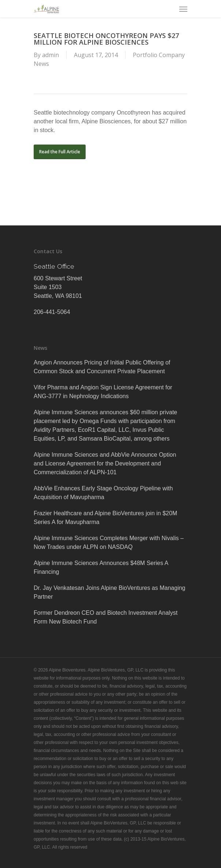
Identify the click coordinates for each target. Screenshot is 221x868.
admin (50, 55)
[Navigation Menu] (183, 9)
